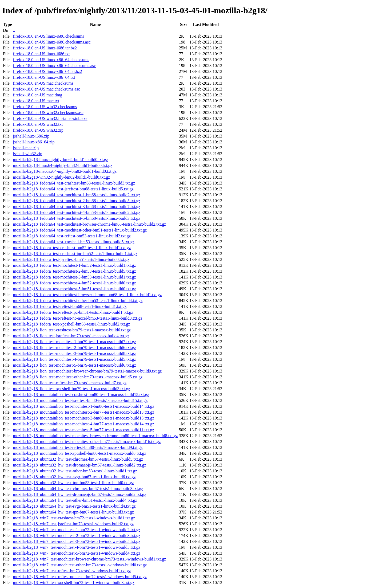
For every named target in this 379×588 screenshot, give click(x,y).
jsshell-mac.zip (26, 148)
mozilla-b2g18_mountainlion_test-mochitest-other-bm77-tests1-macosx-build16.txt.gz (87, 442)
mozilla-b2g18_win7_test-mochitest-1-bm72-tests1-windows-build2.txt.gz (76, 530)
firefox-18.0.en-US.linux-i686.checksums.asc (52, 42)
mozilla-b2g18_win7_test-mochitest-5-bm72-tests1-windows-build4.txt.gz (76, 553)
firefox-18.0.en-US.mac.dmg (37, 95)
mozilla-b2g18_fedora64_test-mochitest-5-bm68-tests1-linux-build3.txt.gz (76, 218)
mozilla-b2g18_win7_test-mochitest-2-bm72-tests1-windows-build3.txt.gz (76, 536)
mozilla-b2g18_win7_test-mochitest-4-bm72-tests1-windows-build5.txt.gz (76, 547)
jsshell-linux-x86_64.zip (34, 142)
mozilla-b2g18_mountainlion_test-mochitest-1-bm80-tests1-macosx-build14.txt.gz (83, 406)
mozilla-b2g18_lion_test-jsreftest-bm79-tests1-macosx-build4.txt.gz (71, 336)
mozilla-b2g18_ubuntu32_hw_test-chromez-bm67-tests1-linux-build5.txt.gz (78, 459)
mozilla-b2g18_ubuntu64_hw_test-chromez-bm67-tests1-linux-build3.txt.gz (78, 489)
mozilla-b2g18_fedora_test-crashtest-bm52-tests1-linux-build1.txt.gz (72, 248)
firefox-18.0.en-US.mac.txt (36, 101)
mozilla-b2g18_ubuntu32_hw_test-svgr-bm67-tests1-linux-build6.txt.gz (74, 477)
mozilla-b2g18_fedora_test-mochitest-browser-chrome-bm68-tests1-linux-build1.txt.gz (87, 295)
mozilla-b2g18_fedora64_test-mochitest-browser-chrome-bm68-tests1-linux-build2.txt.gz (89, 224)
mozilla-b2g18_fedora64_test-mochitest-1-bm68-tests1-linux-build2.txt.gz (76, 195)
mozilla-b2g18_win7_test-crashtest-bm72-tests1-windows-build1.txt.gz (74, 518)
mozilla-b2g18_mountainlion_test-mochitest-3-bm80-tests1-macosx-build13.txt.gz (83, 418)
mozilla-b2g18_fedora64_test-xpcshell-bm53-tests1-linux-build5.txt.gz (73, 242)
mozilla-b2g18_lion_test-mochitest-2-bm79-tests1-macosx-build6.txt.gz (74, 348)
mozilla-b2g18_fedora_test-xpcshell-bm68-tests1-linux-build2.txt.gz (71, 324)
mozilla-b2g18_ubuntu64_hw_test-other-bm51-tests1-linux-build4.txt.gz (75, 500)
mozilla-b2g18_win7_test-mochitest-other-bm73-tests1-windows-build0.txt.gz (80, 565)
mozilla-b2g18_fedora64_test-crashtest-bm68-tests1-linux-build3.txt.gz (74, 183)
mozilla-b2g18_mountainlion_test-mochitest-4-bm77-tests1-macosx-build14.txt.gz (83, 424)
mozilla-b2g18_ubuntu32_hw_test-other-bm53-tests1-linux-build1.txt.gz (75, 471)
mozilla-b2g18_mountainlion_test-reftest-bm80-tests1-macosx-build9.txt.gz (78, 447)
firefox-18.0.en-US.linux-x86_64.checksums (51, 60)
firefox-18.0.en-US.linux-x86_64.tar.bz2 (47, 71)
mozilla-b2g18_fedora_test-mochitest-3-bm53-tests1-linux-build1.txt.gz (74, 277)
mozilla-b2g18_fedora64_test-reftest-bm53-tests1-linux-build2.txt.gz (72, 236)
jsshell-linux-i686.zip (31, 136)
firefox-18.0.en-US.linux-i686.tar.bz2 (45, 48)
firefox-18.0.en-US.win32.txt (38, 124)
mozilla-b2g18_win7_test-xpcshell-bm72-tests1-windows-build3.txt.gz (73, 583)
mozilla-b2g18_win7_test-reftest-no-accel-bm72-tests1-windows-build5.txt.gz (80, 577)
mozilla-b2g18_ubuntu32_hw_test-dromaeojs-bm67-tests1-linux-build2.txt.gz (79, 465)
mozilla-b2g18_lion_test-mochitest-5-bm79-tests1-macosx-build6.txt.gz (74, 365)
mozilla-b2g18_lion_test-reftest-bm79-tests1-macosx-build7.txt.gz (70, 383)
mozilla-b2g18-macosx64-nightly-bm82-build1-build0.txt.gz (65, 171)
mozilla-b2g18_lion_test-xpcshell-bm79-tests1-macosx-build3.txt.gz (71, 389)
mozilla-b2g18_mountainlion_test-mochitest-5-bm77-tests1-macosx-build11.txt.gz (83, 430)
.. (14, 30)
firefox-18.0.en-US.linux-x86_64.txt (44, 77)
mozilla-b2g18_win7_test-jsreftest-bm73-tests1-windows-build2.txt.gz (73, 524)
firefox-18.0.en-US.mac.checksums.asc (46, 89)
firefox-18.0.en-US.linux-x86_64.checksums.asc (54, 66)
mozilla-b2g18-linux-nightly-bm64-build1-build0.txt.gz (60, 160)
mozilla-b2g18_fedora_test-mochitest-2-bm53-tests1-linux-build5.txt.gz (74, 271)
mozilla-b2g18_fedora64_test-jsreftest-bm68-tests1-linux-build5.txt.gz (73, 189)
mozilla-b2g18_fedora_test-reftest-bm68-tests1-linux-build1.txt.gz (70, 306)
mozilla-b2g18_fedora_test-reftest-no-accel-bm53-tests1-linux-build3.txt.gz (77, 318)
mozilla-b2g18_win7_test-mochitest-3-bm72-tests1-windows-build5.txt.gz (76, 541)
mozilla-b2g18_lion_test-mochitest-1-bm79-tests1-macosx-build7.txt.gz (74, 342)
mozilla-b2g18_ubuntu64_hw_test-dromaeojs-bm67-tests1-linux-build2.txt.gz (79, 494)
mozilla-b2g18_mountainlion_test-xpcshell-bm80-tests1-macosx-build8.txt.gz (79, 453)
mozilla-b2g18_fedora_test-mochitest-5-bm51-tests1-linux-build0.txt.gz (74, 289)
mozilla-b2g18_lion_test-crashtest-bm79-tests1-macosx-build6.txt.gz (72, 330)
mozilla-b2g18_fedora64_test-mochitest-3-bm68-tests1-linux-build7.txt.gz (76, 207)
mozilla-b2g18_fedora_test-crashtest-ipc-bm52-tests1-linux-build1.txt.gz (75, 254)
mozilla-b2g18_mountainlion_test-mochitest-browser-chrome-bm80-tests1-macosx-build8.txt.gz (95, 436)
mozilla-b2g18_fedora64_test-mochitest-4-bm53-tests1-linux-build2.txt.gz (76, 212)
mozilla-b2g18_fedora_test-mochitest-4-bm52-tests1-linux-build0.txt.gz (74, 283)
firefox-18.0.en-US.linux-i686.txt (41, 54)
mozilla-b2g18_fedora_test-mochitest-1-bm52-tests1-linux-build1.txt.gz (74, 265)
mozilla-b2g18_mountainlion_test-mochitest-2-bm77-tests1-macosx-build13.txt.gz (83, 412)
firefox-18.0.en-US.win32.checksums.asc (48, 113)
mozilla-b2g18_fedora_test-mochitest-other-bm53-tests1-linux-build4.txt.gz (78, 301)
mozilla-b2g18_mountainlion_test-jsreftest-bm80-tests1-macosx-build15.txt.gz (80, 400)
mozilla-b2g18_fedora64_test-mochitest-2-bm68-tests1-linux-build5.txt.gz (76, 201)
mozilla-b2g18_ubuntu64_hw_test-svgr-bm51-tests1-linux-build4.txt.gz (74, 506)
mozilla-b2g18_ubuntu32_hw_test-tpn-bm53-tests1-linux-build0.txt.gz (73, 483)
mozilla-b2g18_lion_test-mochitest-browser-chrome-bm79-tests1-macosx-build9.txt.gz (87, 371)
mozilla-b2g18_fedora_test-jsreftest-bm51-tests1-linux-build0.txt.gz (71, 259)
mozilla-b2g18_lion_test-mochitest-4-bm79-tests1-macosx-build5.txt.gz (74, 359)
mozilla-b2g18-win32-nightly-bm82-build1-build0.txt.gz (61, 177)
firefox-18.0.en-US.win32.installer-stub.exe (50, 118)
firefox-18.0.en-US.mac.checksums (43, 83)
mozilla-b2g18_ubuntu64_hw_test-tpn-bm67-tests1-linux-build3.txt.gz (73, 512)
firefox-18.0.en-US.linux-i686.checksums (48, 36)
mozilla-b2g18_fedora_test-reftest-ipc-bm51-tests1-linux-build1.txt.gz (73, 312)
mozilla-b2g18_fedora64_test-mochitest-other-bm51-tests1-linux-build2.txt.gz (80, 230)
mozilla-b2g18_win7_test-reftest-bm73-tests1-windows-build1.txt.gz (72, 571)
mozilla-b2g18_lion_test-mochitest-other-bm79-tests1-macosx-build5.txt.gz (78, 377)
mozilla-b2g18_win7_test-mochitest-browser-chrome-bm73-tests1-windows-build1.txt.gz (89, 559)
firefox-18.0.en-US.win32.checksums (45, 107)
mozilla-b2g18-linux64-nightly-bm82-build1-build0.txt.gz (62, 165)
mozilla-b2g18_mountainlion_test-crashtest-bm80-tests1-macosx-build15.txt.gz (81, 395)
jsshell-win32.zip (27, 154)
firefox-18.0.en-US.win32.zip (38, 130)
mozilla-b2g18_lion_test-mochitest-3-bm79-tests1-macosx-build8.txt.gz (74, 353)
